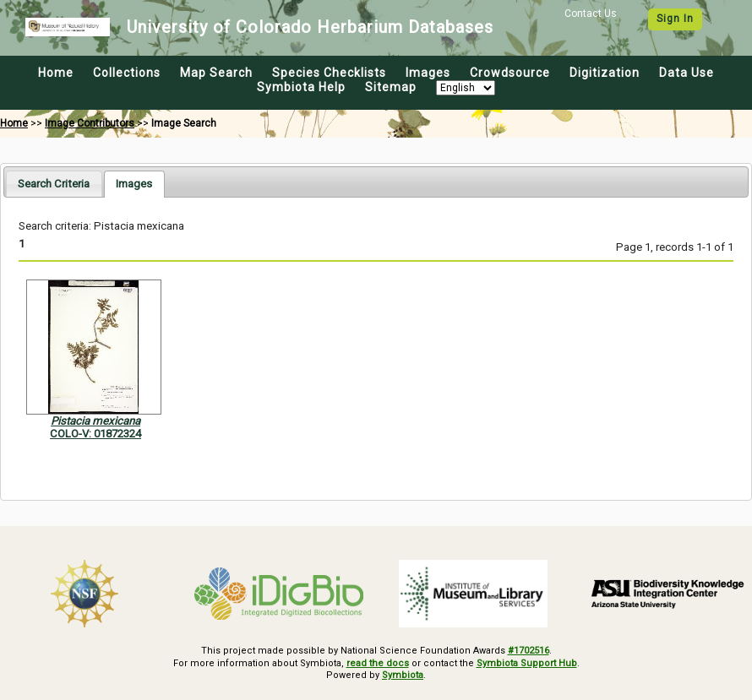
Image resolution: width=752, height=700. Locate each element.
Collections (127, 73)
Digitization (605, 73)
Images (428, 73)
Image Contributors (90, 123)
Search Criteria (54, 184)
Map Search (216, 73)
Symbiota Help (301, 87)
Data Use (687, 73)
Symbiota (403, 675)
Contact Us (591, 14)
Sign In (675, 19)
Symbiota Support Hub (527, 663)
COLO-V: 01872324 (95, 434)
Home (56, 73)
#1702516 (529, 651)
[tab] (54, 184)
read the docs (378, 663)
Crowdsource (510, 73)
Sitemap (391, 87)
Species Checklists (329, 73)
